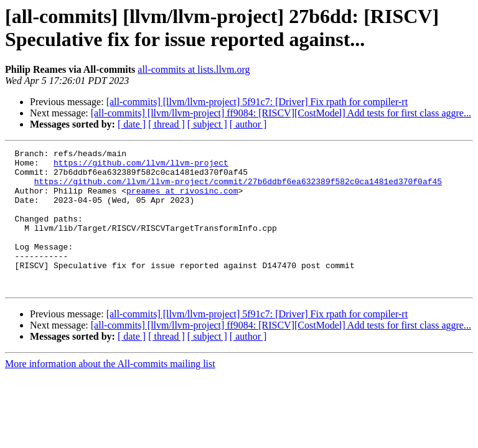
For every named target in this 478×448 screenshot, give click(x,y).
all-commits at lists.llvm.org (194, 69)
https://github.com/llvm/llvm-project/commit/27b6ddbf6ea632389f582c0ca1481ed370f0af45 (238, 189)
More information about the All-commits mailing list (110, 392)
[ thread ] (166, 124)
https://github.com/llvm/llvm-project (141, 166)
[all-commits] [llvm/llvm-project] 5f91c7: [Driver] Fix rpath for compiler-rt (257, 102)
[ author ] (248, 124)
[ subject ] (207, 124)
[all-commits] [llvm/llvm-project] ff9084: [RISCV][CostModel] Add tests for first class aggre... (281, 113)
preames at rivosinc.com (182, 200)
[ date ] (132, 124)
